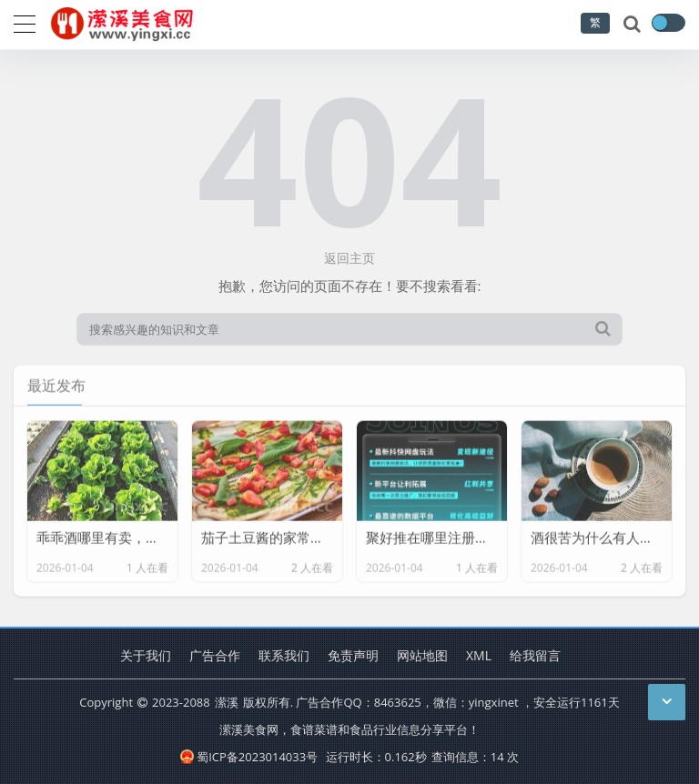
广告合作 (215, 655)
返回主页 (349, 258)
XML (479, 655)
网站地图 (422, 655)
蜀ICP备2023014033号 (249, 757)
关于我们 (146, 655)
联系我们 (284, 655)
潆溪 (227, 702)
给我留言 (535, 655)
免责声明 (353, 655)
